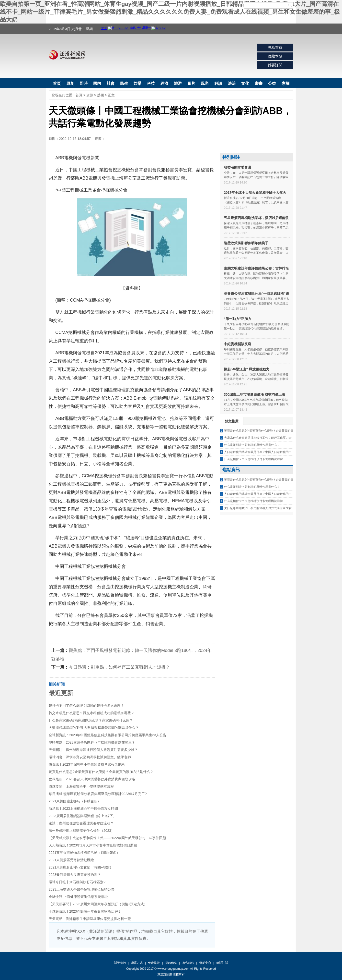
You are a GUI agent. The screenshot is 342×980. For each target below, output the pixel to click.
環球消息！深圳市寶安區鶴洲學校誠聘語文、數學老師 (90, 757)
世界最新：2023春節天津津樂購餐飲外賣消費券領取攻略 (92, 779)
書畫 (259, 83)
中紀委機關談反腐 (238, 344)
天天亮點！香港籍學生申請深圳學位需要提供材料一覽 (90, 919)
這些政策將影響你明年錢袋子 (246, 243)
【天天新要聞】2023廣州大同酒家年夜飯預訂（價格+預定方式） (98, 904)
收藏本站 (275, 56)
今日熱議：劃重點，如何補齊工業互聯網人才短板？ (119, 667)
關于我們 (120, 963)
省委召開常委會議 (238, 167)
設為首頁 (275, 47)
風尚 (205, 83)
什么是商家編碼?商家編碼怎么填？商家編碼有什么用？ (91, 720)
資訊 (90, 95)
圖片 (191, 83)
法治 (232, 83)
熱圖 (101, 95)
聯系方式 (137, 963)
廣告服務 (188, 963)
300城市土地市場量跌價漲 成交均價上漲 (255, 394)
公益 (272, 83)
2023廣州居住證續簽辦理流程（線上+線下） (83, 816)
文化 (245, 83)
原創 (70, 83)
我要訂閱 (275, 65)
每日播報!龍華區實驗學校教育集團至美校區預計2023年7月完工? (98, 794)
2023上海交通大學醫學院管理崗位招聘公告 (82, 889)
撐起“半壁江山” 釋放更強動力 (247, 369)
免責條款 (154, 963)
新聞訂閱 (222, 963)
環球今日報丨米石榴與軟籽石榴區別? (77, 882)
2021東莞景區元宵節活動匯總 (71, 860)
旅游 (178, 83)
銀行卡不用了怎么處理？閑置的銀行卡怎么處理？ (86, 706)
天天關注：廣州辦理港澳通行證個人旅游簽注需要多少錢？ (93, 750)
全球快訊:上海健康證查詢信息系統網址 (78, 897)
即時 (84, 83)
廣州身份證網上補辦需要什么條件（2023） (82, 831)
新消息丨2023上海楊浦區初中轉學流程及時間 (83, 808)
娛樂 (137, 83)
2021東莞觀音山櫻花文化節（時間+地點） (81, 867)
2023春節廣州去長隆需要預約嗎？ (75, 875)
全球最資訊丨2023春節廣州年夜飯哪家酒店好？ (85, 911)
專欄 (285, 83)
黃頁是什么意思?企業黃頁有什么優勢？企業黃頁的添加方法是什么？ (101, 772)
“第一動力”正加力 (238, 319)
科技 (151, 83)
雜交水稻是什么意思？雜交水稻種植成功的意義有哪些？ (91, 713)
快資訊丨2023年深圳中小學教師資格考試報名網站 (87, 764)
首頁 (57, 83)
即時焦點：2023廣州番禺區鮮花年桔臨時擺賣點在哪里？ (92, 742)
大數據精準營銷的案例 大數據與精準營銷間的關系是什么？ (94, 728)
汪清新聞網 (67, 55)
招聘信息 (171, 963)
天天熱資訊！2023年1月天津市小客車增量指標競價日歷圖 (93, 845)
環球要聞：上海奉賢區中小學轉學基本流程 (81, 786)
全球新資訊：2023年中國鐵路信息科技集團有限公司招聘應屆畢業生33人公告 (108, 735)
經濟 (164, 83)
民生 (124, 83)
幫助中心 (205, 963)
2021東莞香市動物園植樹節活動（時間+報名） (84, 853)
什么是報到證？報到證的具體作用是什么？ (252, 445)
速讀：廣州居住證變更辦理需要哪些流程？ (81, 823)
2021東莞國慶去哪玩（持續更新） (75, 801)
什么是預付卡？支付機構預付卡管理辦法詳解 (253, 459)
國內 (97, 83)
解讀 (218, 83)
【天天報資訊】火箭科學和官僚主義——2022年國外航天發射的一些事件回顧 (107, 838)
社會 (111, 83)
